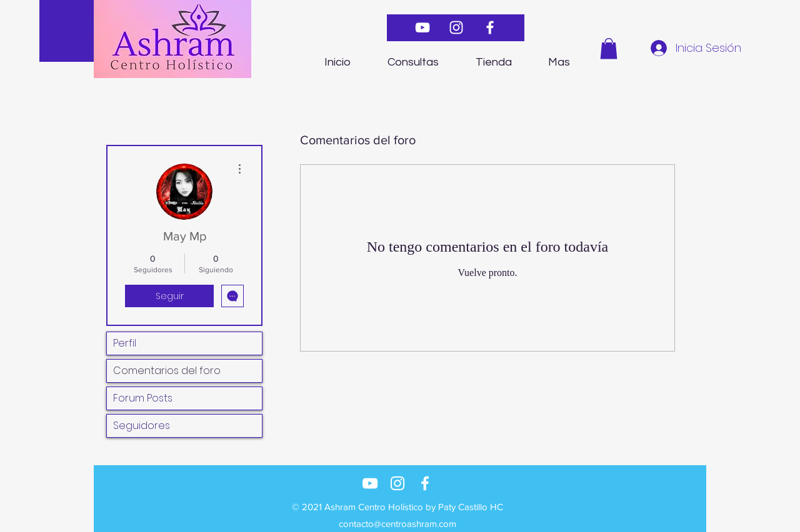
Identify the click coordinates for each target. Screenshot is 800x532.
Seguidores (142, 426)
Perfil (125, 343)
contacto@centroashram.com (397, 524)
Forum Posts (143, 398)
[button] (609, 48)
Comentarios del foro (167, 371)
